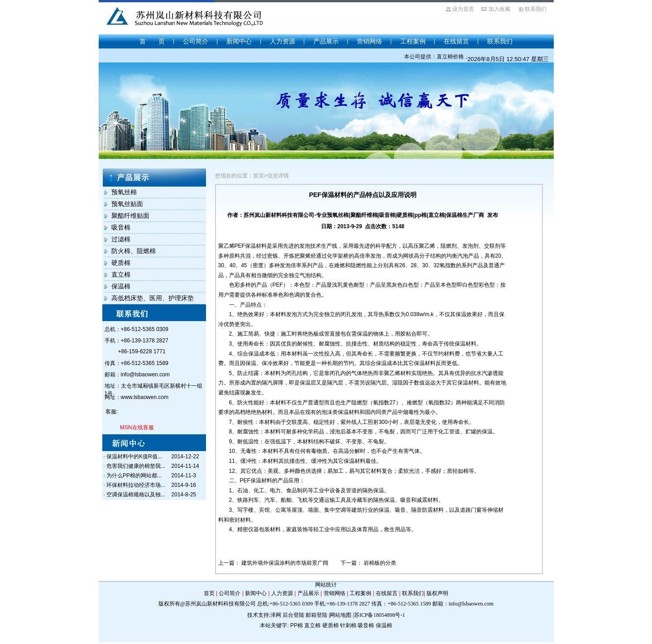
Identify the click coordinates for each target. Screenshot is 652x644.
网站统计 (326, 585)
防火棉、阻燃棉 (134, 251)
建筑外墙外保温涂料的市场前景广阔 (285, 563)
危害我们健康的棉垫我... (136, 466)
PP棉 (297, 625)
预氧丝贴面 (127, 204)
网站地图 (340, 615)
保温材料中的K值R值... (134, 457)
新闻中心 (239, 41)
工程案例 (413, 41)
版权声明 (437, 593)
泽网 (276, 615)
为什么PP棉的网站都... (134, 476)
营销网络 (369, 41)
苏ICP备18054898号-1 (380, 615)
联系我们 (536, 9)
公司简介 (196, 41)
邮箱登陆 (316, 615)
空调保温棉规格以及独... (136, 495)
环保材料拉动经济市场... (136, 485)
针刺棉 (348, 625)
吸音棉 (121, 227)
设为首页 (463, 9)
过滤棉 (121, 239)
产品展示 (326, 41)
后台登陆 (293, 615)
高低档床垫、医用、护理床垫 (153, 298)
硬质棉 (121, 263)
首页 (209, 593)
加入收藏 (499, 9)
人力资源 (283, 41)
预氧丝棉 (124, 192)
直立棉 (121, 274)
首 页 (152, 41)
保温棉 (121, 286)
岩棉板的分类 (380, 563)
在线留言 (456, 41)
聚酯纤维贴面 (130, 216)
